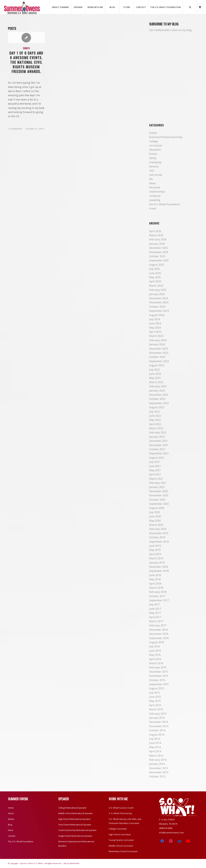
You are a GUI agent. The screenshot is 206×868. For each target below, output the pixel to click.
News (153, 183)
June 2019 (155, 546)
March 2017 (156, 621)
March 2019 (156, 558)
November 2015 (159, 676)
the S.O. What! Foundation (165, 204)
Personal (154, 187)
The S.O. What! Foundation (21, 841)
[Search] (190, 7)
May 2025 (155, 277)
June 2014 (155, 743)
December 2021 (158, 441)
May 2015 (155, 701)
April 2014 (155, 751)
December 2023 (158, 349)
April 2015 (155, 705)
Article (153, 133)
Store (11, 830)
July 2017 (154, 604)
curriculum (156, 145)
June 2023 (155, 374)
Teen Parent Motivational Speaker (75, 825)
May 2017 (155, 613)
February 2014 (158, 760)
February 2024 (158, 340)
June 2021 (155, 466)
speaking (155, 200)
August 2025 (157, 265)
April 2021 (155, 474)
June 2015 (155, 697)
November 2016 (159, 634)
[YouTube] (188, 841)
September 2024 (159, 311)
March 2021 (156, 479)
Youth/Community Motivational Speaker (77, 830)
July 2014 (154, 739)
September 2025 (159, 260)
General (154, 166)
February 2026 (158, 239)
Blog (10, 825)
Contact (12, 836)
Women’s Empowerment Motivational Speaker (76, 844)
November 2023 (159, 353)
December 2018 (158, 567)
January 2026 (157, 244)
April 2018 (155, 584)
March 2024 (156, 336)
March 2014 (156, 756)
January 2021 (157, 487)
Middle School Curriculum (121, 846)
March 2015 (156, 709)
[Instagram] (171, 841)
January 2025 (157, 294)
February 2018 (158, 592)
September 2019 (159, 542)
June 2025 (155, 273)
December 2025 (158, 248)
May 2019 (155, 550)
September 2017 (159, 600)
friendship (155, 162)
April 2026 (155, 231)
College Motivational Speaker (72, 808)
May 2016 (155, 655)
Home (11, 808)
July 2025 (154, 269)
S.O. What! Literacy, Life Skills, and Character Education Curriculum (125, 821)
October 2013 (157, 776)
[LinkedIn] (179, 841)
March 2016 (156, 663)
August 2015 (157, 688)
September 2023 (159, 361)
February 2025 (158, 290)
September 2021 (159, 453)
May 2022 (155, 420)
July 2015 (154, 693)
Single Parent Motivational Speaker (75, 836)
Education (155, 150)
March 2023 (156, 382)
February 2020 (158, 529)
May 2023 (155, 378)
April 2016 (155, 659)
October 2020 (157, 500)
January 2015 (157, 718)
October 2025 (157, 256)
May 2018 (155, 579)
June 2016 (155, 651)
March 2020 (156, 525)
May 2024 (155, 328)
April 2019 (155, 554)
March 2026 (156, 235)
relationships (157, 192)
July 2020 (154, 512)
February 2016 (158, 667)
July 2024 (154, 319)
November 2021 (159, 445)
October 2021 (157, 449)
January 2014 (157, 764)
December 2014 (158, 722)
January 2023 (157, 391)
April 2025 (155, 281)
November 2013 (159, 772)
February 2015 (158, 714)
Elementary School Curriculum (123, 851)
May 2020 (155, 521)
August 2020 (157, 508)
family (153, 158)
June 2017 (155, 609)
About (11, 813)
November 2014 (159, 726)
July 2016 (154, 646)
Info (152, 171)
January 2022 (157, 437)
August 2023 (157, 365)
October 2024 (157, 307)
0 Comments (16, 129)
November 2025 (159, 252)
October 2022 (157, 399)
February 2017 (158, 625)
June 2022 (155, 416)
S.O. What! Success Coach (121, 808)
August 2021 (157, 458)
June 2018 (155, 575)
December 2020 (158, 491)
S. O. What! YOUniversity (120, 813)
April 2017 (155, 617)
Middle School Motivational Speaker (76, 813)
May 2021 (155, 470)
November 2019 (159, 533)
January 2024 (157, 344)
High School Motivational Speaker (75, 819)
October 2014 (157, 730)
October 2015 (157, 680)
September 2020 (159, 504)
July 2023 (154, 370)
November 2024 (159, 302)
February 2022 (158, 432)
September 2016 (159, 638)
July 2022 (154, 412)
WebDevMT (75, 863)
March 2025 (156, 286)
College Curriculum (118, 829)
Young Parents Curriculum (121, 840)
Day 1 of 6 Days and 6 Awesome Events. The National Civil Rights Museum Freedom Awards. (26, 62)
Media (11, 819)
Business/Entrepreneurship (166, 137)
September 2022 (159, 403)
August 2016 (157, 642)
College (154, 141)
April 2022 (155, 424)
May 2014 (155, 747)
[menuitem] (60, 7)
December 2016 (158, 630)
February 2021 (158, 483)
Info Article (156, 175)
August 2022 (157, 407)
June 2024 (155, 323)
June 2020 (155, 516)
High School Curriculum (120, 834)
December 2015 (158, 672)
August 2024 (157, 315)
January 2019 (157, 563)
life (151, 179)
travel (153, 208)
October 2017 (157, 596)
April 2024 (155, 332)
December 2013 (158, 768)
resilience (155, 196)
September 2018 (159, 571)
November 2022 (159, 395)
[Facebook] (162, 841)
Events (26, 48)
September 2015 (159, 684)
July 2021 (154, 462)
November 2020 (159, 495)
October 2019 (157, 537)
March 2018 (156, 588)
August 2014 (157, 735)
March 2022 (156, 428)
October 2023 (157, 357)
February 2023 (158, 386)
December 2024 (158, 298)
